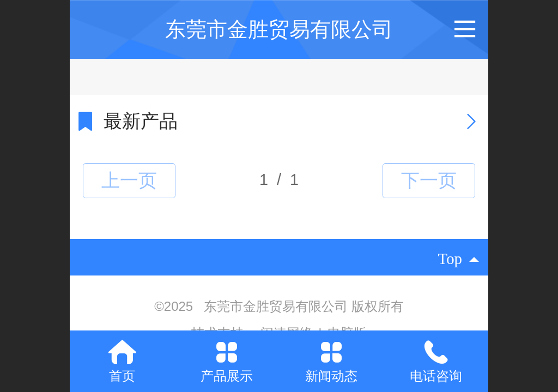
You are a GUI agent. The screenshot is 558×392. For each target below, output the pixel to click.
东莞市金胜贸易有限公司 (279, 29)
